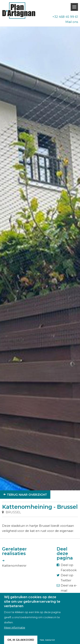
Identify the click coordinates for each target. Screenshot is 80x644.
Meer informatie (15, 629)
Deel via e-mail (69, 588)
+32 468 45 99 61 (65, 17)
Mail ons (72, 22)
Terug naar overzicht (27, 495)
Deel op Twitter (67, 578)
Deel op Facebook (69, 567)
